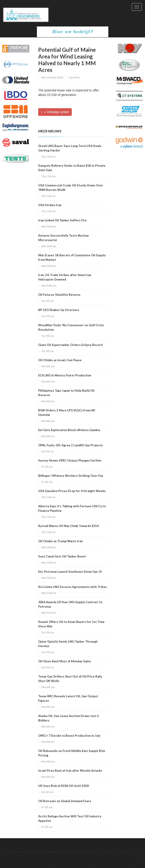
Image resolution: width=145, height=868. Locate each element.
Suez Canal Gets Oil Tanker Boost (62, 556)
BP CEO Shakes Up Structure (59, 310)
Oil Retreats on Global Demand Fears (65, 801)
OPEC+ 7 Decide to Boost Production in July (69, 736)
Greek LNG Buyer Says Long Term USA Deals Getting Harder (70, 148)
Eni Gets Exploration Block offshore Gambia (69, 430)
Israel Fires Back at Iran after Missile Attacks (70, 771)
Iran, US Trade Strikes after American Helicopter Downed (65, 277)
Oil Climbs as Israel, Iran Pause (60, 360)
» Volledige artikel (55, 112)
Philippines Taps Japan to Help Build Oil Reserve (66, 393)
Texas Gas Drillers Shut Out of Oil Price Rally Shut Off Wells (70, 679)
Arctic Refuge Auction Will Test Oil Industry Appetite (70, 818)
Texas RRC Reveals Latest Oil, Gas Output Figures (68, 698)
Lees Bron (74, 77)
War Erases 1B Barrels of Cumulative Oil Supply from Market (72, 257)
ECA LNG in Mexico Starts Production (65, 375)
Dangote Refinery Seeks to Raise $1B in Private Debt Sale (72, 168)
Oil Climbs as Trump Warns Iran (60, 541)
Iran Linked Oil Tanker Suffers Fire (62, 220)
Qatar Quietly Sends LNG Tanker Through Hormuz (68, 644)
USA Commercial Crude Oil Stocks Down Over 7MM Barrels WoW (71, 188)
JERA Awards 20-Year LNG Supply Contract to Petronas (70, 604)
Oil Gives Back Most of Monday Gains (65, 661)
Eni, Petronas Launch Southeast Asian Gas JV (70, 572)
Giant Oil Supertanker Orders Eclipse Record (70, 345)
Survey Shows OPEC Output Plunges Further (70, 460)
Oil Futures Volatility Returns (59, 295)
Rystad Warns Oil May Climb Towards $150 (68, 526)
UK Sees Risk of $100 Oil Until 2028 (64, 786)
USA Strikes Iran (50, 205)
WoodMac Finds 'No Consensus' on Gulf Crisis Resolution (71, 327)
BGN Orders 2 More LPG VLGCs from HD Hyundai (67, 412)
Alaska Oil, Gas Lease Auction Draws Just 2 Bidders (69, 718)
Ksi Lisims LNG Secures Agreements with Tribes (72, 587)
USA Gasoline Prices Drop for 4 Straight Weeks (72, 491)
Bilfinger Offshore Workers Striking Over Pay (71, 476)
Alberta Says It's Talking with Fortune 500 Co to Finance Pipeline (72, 508)
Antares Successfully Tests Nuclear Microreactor (64, 238)
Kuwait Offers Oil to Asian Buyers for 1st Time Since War (71, 624)
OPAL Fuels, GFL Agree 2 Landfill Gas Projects (70, 445)
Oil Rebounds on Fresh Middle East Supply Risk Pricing (72, 753)
